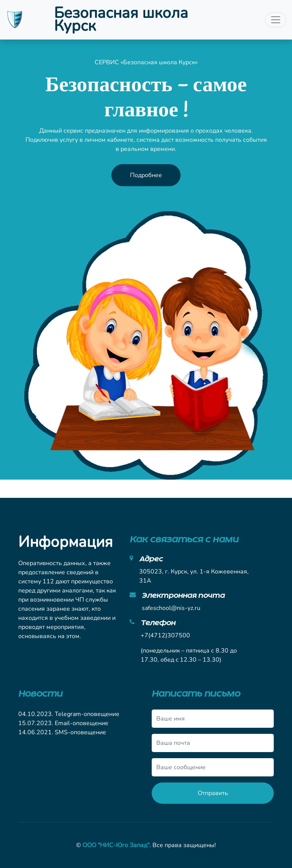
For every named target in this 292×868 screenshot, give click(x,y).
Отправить (213, 793)
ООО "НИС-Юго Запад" (116, 845)
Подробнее (146, 175)
